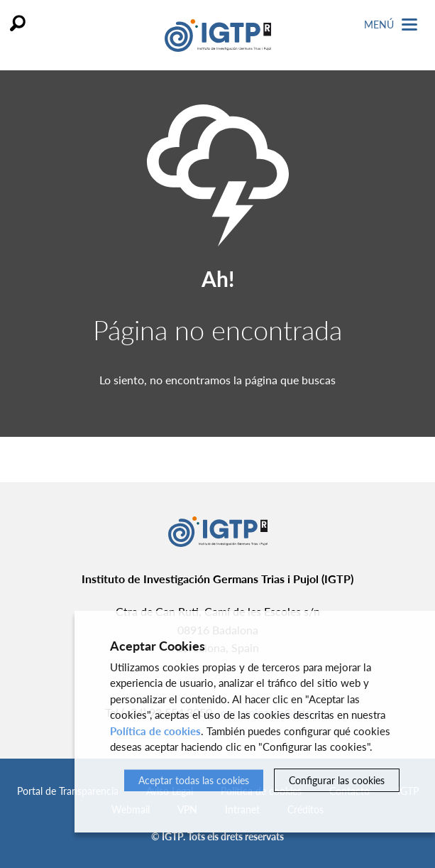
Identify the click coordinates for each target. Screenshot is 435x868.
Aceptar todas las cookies (194, 780)
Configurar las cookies (337, 780)
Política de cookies (155, 731)
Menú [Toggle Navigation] (391, 25)
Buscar (18, 23)
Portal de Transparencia (68, 791)
